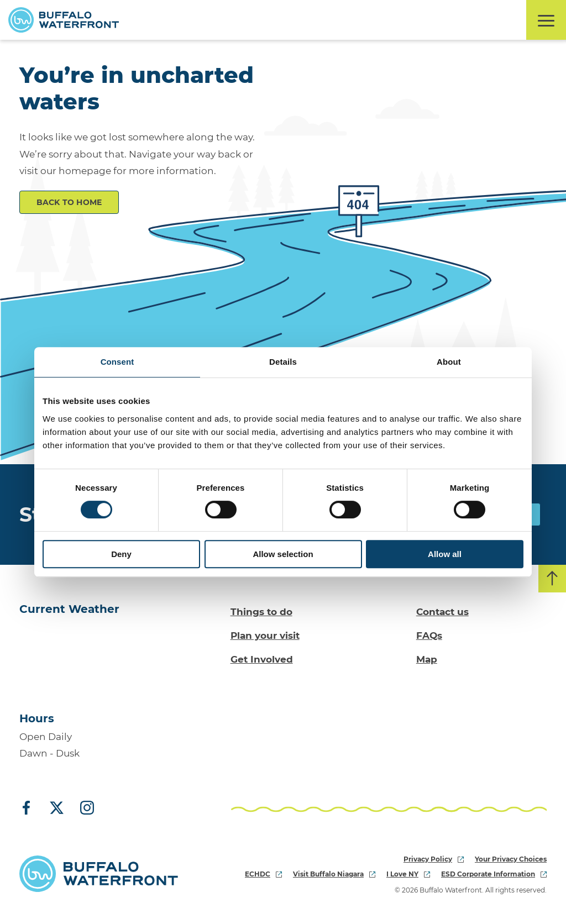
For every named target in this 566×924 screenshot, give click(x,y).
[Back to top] (552, 579)
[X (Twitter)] (57, 809)
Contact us (442, 612)
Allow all (445, 554)
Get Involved (262, 659)
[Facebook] (30, 809)
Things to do (261, 612)
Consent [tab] (117, 362)
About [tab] (449, 362)
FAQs (429, 636)
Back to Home (69, 202)
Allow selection (283, 554)
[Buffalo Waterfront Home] (64, 20)
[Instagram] (83, 809)
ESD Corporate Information (494, 874)
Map (427, 659)
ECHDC (263, 874)
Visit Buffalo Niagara (334, 874)
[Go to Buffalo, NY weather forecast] (64, 660)
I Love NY (408, 874)
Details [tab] (283, 362)
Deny (121, 554)
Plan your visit (265, 636)
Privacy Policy (434, 859)
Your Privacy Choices (511, 859)
